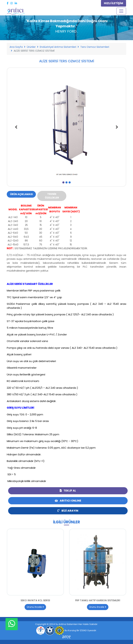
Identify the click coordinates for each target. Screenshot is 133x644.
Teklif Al (68, 491)
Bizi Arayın (68, 511)
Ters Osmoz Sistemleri (95, 47)
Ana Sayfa (16, 47)
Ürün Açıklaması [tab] (21, 194)
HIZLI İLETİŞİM (114, 3)
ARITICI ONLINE (68, 501)
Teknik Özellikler (52, 196)
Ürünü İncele (35, 607)
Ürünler (31, 47)
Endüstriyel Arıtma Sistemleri (58, 47)
